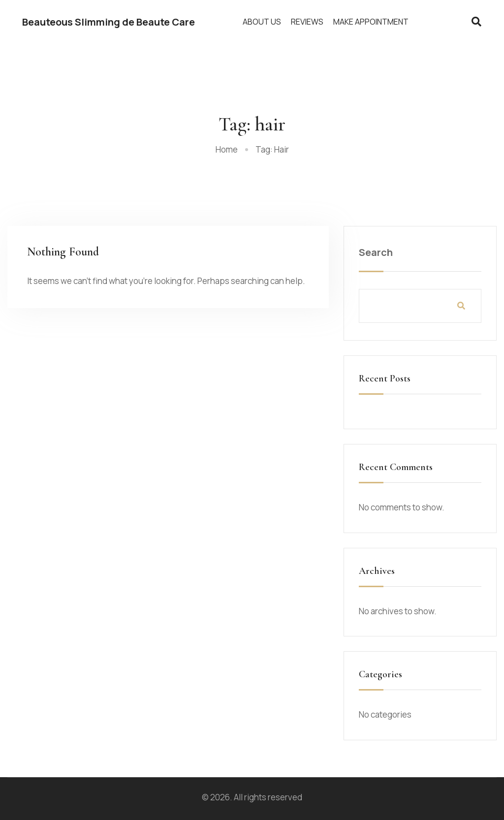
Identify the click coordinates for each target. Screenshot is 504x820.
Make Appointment (371, 22)
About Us (262, 22)
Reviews (307, 22)
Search (376, 252)
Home (227, 149)
